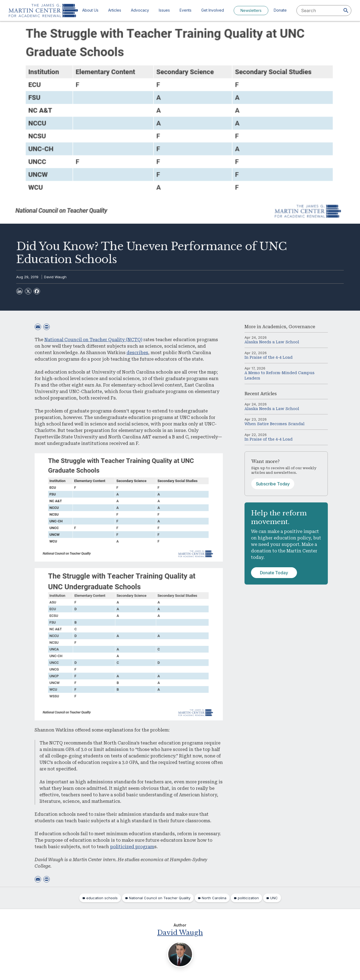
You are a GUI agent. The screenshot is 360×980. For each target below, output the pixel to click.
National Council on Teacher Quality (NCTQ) (93, 340)
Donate (280, 10)
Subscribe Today (273, 484)
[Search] (346, 11)
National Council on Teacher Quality (160, 898)
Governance (302, 327)
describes (137, 353)
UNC (274, 898)
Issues (164, 10)
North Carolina (214, 898)
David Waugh (55, 277)
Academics (274, 327)
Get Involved (213, 10)
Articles (115, 10)
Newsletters (251, 10)
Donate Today (274, 573)
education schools (102, 898)
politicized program (132, 847)
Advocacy (140, 10)
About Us (90, 10)
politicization (248, 898)
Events (186, 10)
